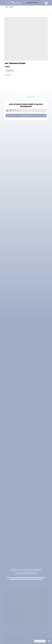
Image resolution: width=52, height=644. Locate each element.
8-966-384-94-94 (32, 3)
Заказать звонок (26, 116)
